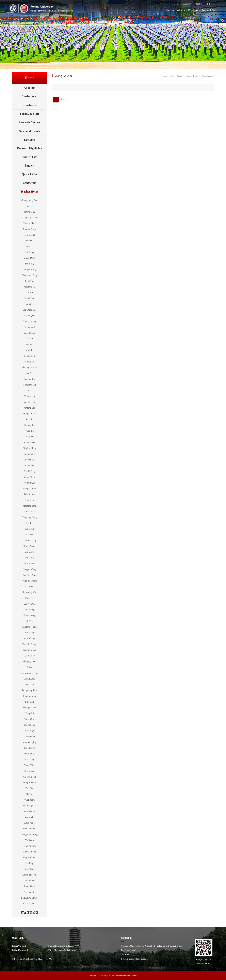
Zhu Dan (29, 788)
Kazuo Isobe (29, 811)
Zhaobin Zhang (29, 644)
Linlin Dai (29, 246)
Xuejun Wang (29, 540)
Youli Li (29, 350)
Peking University (19, 946)
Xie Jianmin (29, 892)
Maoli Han (29, 298)
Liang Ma (29, 437)
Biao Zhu (29, 702)
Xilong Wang (29, 546)
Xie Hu (29, 292)
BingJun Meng (29, 448)
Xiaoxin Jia (29, 333)
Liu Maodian (29, 736)
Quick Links (29, 174)
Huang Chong (29, 852)
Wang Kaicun (29, 782)
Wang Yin (29, 817)
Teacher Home (33, 192)
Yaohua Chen (29, 223)
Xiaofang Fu (29, 287)
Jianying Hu (29, 316)
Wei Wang (29, 558)
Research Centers (29, 122)
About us (170, 10)
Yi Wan (29, 535)
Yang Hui (29, 713)
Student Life (29, 157)
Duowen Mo (29, 460)
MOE (50, 959)
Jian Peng (29, 465)
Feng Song (29, 500)
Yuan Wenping (29, 742)
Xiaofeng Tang (29, 506)
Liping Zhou (29, 679)
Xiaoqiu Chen (29, 229)
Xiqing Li (29, 362)
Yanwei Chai (29, 212)
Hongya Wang (29, 569)
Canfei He (29, 304)
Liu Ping (29, 863)
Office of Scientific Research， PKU (27, 959)
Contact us (29, 183)
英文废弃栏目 (33, 913)
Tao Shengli (29, 748)
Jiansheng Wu (29, 592)
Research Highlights (29, 148)
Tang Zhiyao (29, 869)
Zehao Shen (29, 494)
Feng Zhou (29, 684)
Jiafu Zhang (29, 638)
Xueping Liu (29, 379)
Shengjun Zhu (29, 708)
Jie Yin (29, 621)
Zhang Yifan (29, 765)
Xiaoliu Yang (29, 615)
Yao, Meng (29, 610)
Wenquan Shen (29, 488)
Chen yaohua (29, 904)
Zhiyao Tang (29, 512)
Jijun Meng (29, 454)
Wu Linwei (29, 754)
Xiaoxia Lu (29, 425)
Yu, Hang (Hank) (29, 627)
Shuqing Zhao (29, 661)
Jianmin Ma (29, 442)
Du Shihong (29, 880)
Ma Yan (29, 794)
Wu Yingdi (29, 731)
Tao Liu (29, 419)
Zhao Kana (29, 823)
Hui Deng (29, 252)
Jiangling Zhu (29, 696)
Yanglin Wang (29, 575)
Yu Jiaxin (29, 840)
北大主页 (175, 4)
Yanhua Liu (29, 396)
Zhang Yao (29, 771)
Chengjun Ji (29, 327)
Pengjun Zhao (29, 650)
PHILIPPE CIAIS (29, 898)
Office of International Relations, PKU (63, 946)
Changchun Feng (29, 275)
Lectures (29, 140)
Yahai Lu (29, 431)
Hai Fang (29, 264)
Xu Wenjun (29, 604)
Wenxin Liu (29, 402)
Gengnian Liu (29, 385)
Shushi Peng (29, 471)
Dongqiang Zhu (29, 690)
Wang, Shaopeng (29, 581)
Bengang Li (29, 356)
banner (29, 166)
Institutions (181, 10)
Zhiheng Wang (29, 563)
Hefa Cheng (29, 235)
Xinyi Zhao (29, 656)
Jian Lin (29, 373)
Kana (29, 667)
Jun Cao (29, 206)
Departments (194, 10)
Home (180, 76)
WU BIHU (29, 586)
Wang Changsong (29, 834)
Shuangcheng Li (29, 367)
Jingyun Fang (29, 269)
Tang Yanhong (29, 857)
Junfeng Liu (29, 408)
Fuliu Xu (29, 598)
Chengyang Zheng (29, 673)
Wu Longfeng (29, 777)
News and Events (29, 131)
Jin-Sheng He (29, 310)
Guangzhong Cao (29, 200)
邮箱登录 (199, 4)
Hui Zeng (29, 633)
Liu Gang (29, 759)
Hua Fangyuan (29, 806)
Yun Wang (29, 552)
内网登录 (187, 4)
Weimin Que (29, 483)
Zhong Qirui (29, 719)
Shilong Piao (29, 477)
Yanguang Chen (29, 218)
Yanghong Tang (29, 517)
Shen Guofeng (29, 829)
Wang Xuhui (29, 800)
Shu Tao (29, 523)
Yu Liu (29, 390)
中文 (209, 4)
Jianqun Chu (29, 241)
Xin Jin (29, 339)
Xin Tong (29, 529)
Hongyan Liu (29, 414)
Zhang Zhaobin (29, 875)
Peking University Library (23, 950)
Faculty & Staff (209, 10)
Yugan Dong (29, 258)
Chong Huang (29, 321)
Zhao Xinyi (29, 886)
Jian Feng (29, 281)
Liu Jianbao (29, 725)
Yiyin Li (29, 344)
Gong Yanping (29, 846)
